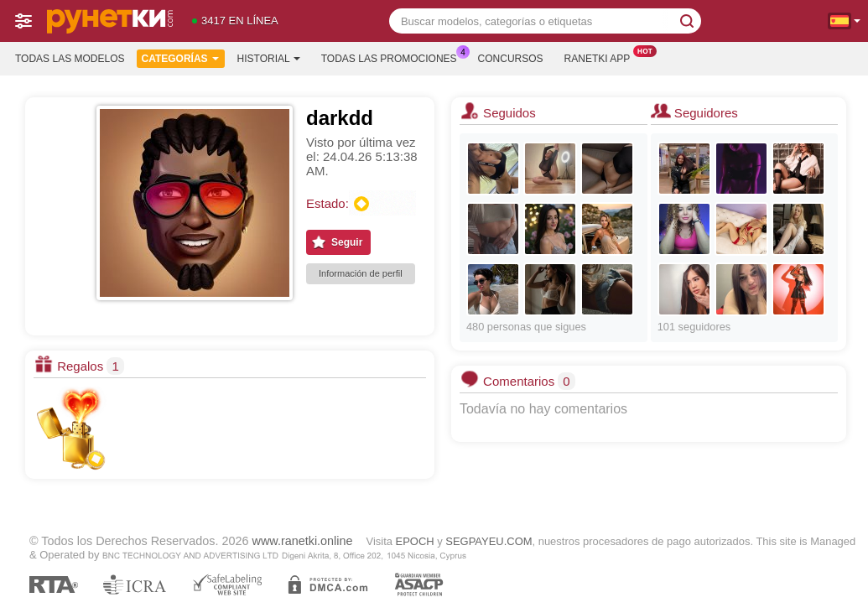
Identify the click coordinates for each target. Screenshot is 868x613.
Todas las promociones (393, 57)
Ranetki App (602, 57)
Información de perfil (361, 273)
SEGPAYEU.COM (489, 541)
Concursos (511, 59)
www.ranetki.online (303, 541)
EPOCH (415, 541)
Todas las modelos (70, 59)
